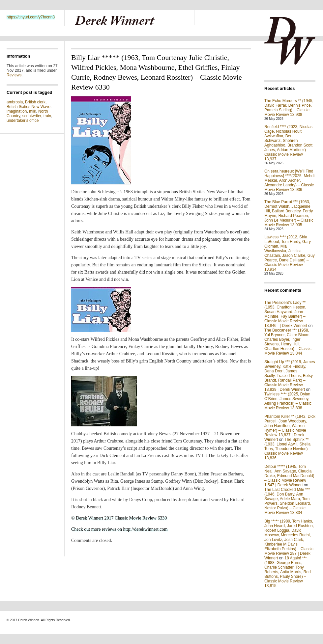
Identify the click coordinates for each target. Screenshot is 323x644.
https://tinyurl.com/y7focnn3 (31, 17)
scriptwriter (32, 116)
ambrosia (15, 102)
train (47, 116)
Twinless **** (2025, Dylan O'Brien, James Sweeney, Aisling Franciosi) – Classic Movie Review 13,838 (288, 401)
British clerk (35, 102)
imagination (17, 111)
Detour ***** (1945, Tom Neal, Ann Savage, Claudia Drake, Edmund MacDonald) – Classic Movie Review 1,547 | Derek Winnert (289, 476)
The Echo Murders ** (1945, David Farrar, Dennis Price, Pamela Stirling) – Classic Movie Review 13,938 (289, 108)
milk (32, 111)
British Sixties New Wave (29, 107)
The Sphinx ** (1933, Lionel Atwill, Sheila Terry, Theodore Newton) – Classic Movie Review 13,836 (288, 449)
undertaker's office (23, 121)
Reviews (14, 75)
